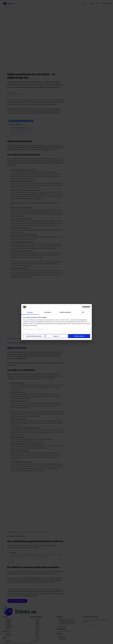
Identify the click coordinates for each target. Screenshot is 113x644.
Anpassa (57, 336)
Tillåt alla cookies (79, 336)
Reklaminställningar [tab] (65, 312)
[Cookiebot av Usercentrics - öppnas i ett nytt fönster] (83, 307)
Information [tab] (48, 312)
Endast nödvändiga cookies (34, 336)
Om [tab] (83, 312)
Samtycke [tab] (30, 312)
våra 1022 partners (32, 320)
